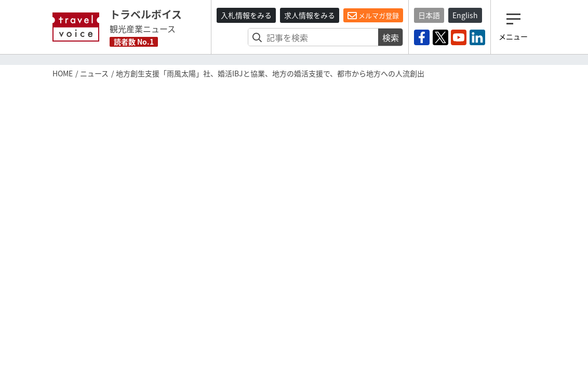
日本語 (429, 15)
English (465, 15)
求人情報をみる (310, 15)
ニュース (94, 73)
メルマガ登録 (373, 16)
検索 (391, 37)
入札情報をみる (246, 15)
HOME (63, 73)
